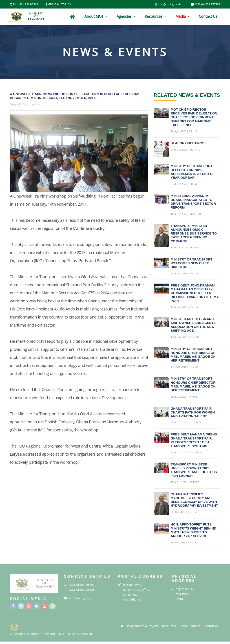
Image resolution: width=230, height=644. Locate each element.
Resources (154, 16)
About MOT (94, 16)
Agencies (125, 16)
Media (181, 16)
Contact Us (208, 16)
